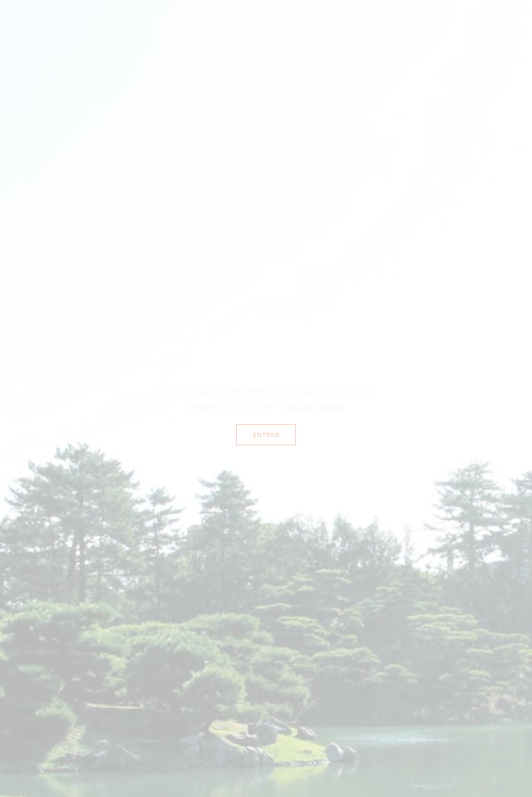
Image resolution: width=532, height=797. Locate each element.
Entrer (266, 435)
